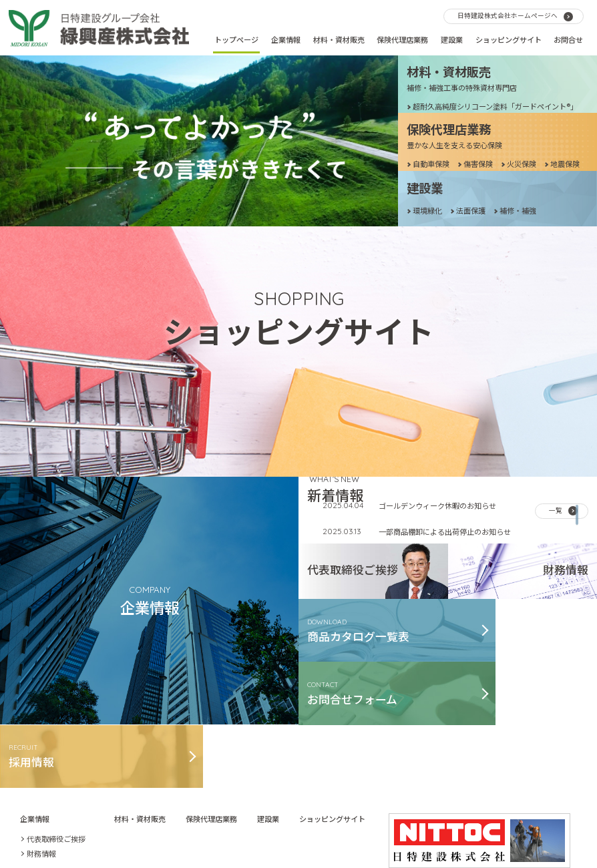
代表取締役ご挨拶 (56, 754)
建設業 (452, 39)
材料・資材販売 (339, 39)
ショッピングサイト (509, 39)
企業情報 (286, 39)
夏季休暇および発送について (426, 554)
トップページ (236, 39)
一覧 (556, 427)
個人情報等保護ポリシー (370, 823)
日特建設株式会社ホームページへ (508, 15)
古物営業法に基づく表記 (273, 823)
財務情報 (41, 769)
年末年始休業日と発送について (430, 489)
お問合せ (568, 39)
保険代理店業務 (402, 39)
